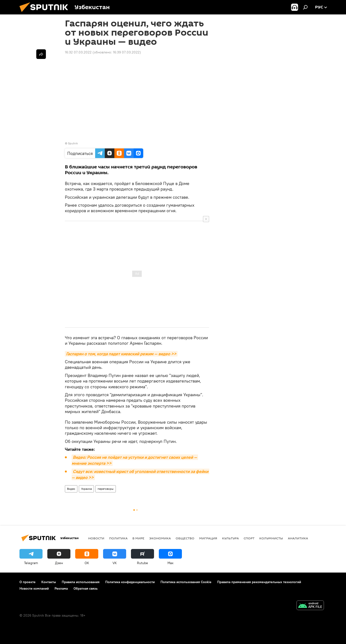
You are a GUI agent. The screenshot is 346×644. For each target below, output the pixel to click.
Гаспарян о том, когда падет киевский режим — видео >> (121, 354)
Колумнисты (271, 538)
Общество (185, 538)
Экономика (160, 538)
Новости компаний (34, 588)
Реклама (61, 588)
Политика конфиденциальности (130, 582)
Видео (71, 489)
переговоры (106, 489)
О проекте (28, 582)
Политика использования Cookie (186, 582)
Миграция (208, 538)
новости (96, 538)
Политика (118, 538)
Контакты (49, 582)
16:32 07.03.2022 (78, 52)
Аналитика (298, 538)
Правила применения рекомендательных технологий (259, 582)
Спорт (249, 538)
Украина (86, 489)
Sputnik (73, 143)
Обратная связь (86, 588)
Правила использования (81, 582)
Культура (230, 538)
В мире (138, 538)
